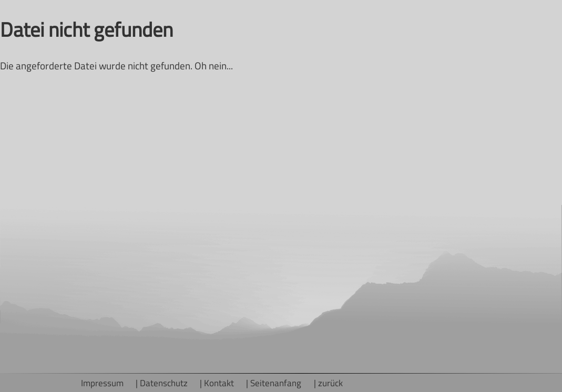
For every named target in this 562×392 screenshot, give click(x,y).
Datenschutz (164, 383)
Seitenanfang (276, 383)
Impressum (102, 383)
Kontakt (219, 383)
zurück (330, 383)
